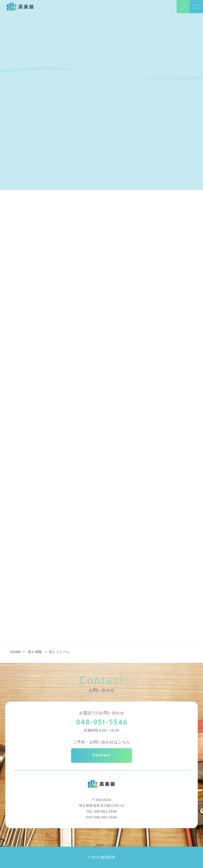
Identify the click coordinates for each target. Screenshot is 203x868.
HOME (15, 652)
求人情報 (35, 652)
